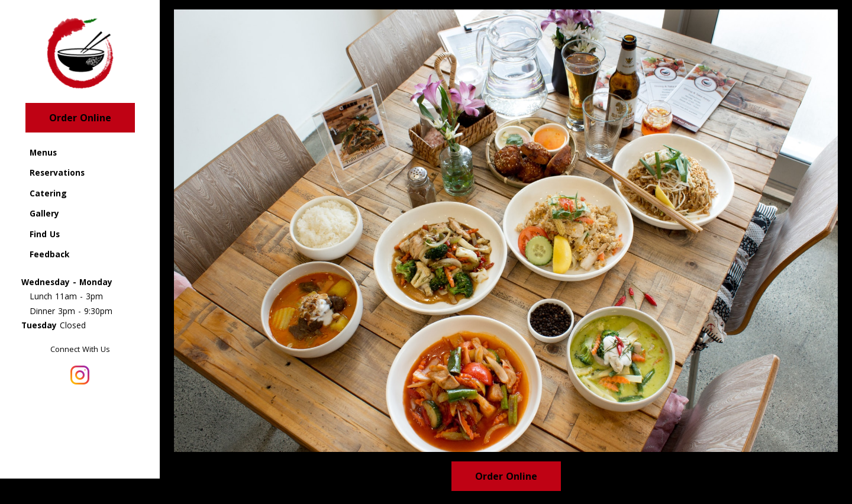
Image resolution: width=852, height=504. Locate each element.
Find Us (45, 234)
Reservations (57, 172)
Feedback (49, 254)
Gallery (44, 213)
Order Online (80, 118)
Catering (48, 193)
